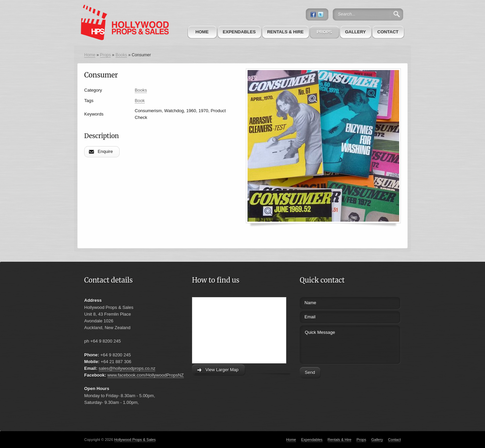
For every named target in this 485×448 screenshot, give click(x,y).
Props (324, 32)
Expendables (239, 32)
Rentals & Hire (285, 32)
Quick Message (338, 344)
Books (121, 55)
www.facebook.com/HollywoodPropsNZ (146, 375)
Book (140, 101)
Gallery (355, 32)
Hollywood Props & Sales (135, 440)
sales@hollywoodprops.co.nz (127, 368)
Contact (388, 32)
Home (202, 32)
